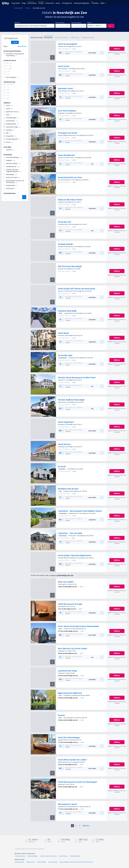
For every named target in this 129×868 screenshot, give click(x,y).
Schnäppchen (67, 3)
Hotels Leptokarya (20, 856)
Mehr (103, 3)
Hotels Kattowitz (19, 862)
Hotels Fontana (63, 856)
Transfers (95, 3)
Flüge (24, 3)
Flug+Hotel (16, 3)
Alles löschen (22, 46)
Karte (15, 42)
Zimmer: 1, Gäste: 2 (95, 26)
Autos (58, 3)
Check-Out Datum (76, 23)
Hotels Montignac (33, 856)
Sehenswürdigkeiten (82, 3)
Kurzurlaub (32, 3)
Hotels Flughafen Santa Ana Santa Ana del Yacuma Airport (76, 862)
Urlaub (41, 3)
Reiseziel (17, 23)
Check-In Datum (60, 23)
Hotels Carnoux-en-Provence (48, 856)
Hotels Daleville (42, 862)
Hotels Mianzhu (53, 862)
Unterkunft (50, 3)
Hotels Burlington (75, 856)
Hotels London (31, 862)
